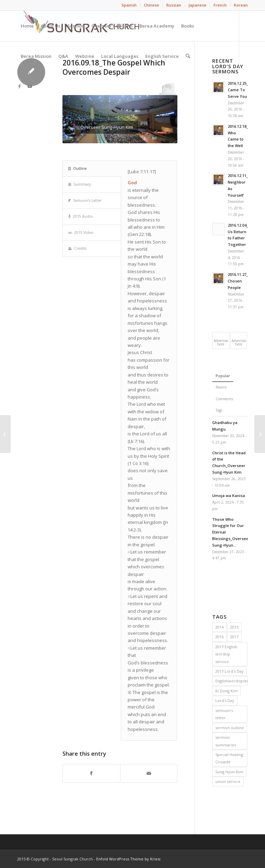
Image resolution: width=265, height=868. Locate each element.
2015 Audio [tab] (81, 216)
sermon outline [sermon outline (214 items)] (230, 728)
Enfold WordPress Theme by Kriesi (128, 859)
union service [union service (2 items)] (228, 781)
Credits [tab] (77, 248)
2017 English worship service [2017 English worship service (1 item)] (226, 654)
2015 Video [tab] (81, 232)
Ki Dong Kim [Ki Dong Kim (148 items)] (227, 691)
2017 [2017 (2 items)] (234, 637)
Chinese (151, 5)
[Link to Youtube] (30, 86)
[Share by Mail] (149, 773)
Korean (241, 5)
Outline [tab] (77, 168)
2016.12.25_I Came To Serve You (238, 90)
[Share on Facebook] (91, 773)
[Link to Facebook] (19, 86)
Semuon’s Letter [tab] (85, 200)
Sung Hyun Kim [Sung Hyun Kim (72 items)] (229, 772)
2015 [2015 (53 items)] (234, 627)
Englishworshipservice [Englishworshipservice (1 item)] (232, 681)
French (220, 5)
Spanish (129, 5)
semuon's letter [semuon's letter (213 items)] (224, 714)
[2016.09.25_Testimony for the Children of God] (260, 434)
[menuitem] (129, 5)
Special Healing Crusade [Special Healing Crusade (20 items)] (229, 758)
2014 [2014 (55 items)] (219, 627)
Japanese (197, 5)
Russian (174, 5)
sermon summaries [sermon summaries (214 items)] (226, 741)
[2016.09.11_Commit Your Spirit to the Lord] (5, 434)
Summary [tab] (80, 184)
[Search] (188, 56)
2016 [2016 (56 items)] (219, 637)
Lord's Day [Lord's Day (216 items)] (225, 700)
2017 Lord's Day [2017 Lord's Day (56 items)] (229, 671)
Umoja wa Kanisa (229, 495)
